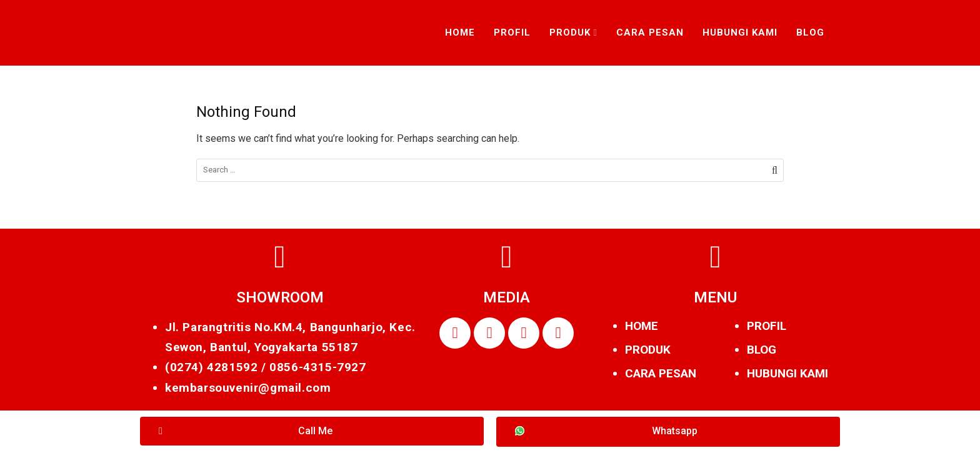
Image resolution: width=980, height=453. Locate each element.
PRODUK (648, 350)
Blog (810, 32)
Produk (570, 32)
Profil (512, 32)
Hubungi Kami (740, 32)
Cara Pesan (650, 32)
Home (460, 32)
